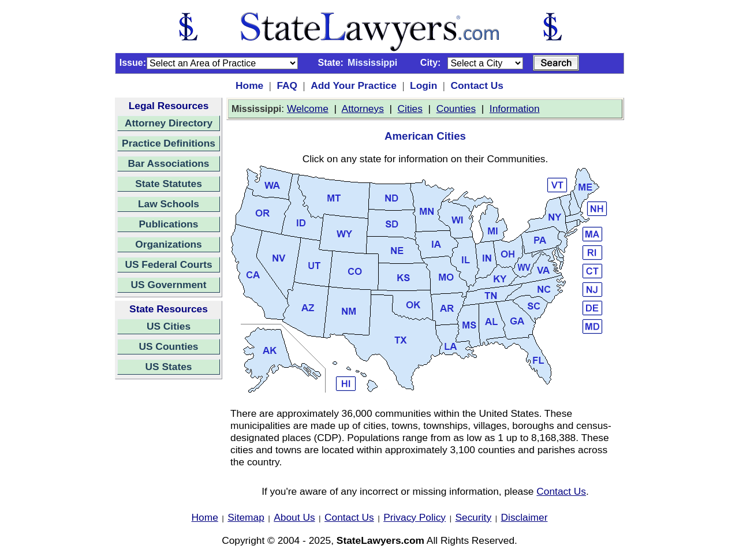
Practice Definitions (169, 143)
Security (474, 517)
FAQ (287, 85)
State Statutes (169, 184)
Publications (168, 224)
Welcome (308, 109)
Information (515, 109)
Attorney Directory (169, 123)
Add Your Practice (354, 85)
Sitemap (246, 517)
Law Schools (169, 204)
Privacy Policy (415, 517)
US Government (169, 285)
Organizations (169, 244)
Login (423, 85)
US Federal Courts (168, 264)
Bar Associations (169, 163)
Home (249, 85)
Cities (410, 109)
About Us (294, 517)
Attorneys (363, 109)
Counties (456, 109)
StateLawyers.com (380, 540)
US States (169, 367)
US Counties (168, 346)
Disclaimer (525, 517)
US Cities (169, 326)
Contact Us (477, 85)
